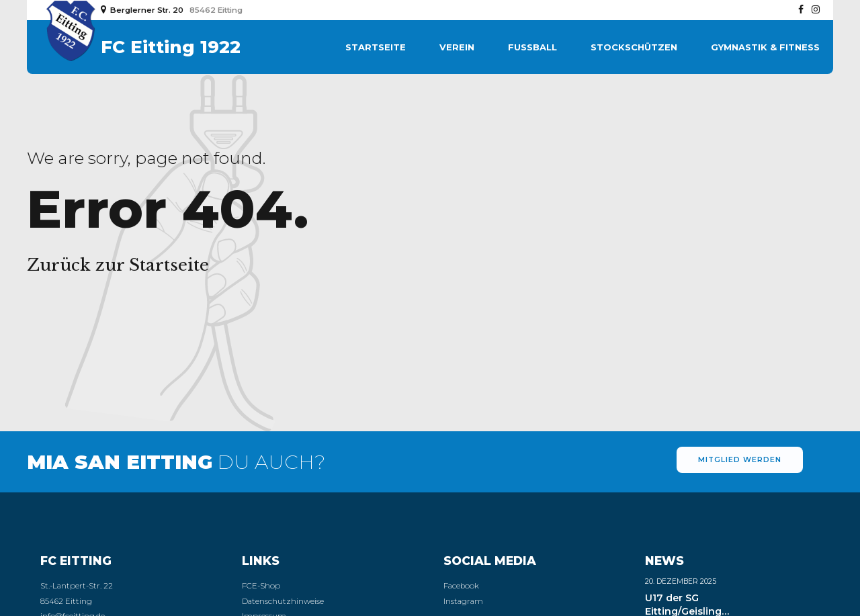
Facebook (461, 586)
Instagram (463, 601)
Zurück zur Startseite (118, 265)
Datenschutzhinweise (283, 601)
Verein (457, 47)
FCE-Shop (261, 586)
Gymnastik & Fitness (765, 47)
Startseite (376, 47)
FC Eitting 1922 (171, 47)
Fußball (532, 47)
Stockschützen (634, 47)
